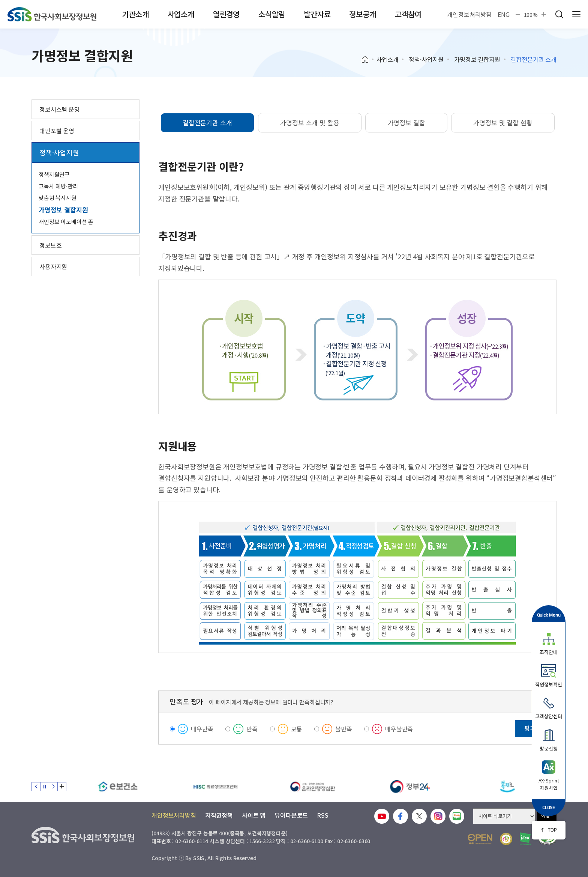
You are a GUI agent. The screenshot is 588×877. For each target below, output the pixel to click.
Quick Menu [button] (549, 615)
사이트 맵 (254, 815)
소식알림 (272, 14)
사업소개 (181, 14)
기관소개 (135, 14)
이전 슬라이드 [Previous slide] (36, 787)
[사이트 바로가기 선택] (504, 816)
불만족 (344, 729)
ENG (504, 14)
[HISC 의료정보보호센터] (215, 787)
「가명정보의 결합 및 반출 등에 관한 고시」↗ (224, 256)
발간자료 (317, 14)
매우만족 (202, 729)
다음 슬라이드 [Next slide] (53, 787)
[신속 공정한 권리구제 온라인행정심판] (313, 787)
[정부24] (410, 787)
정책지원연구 (54, 174)
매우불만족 (399, 729)
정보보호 (50, 245)
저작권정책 (219, 815)
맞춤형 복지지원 (58, 198)
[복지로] (508, 787)
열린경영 (226, 14)
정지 (45, 787)
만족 (252, 729)
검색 (559, 14)
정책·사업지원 (426, 59)
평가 (530, 728)
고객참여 (408, 14)
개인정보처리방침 (469, 14)
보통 (297, 729)
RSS (323, 815)
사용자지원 (53, 266)
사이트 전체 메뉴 (576, 14)
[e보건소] (118, 787)
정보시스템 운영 (60, 109)
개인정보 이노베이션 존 (66, 222)
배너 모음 (62, 787)
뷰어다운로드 (291, 815)
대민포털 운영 (57, 131)
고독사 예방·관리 (58, 186)
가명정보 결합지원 (477, 59)
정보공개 (362, 14)
